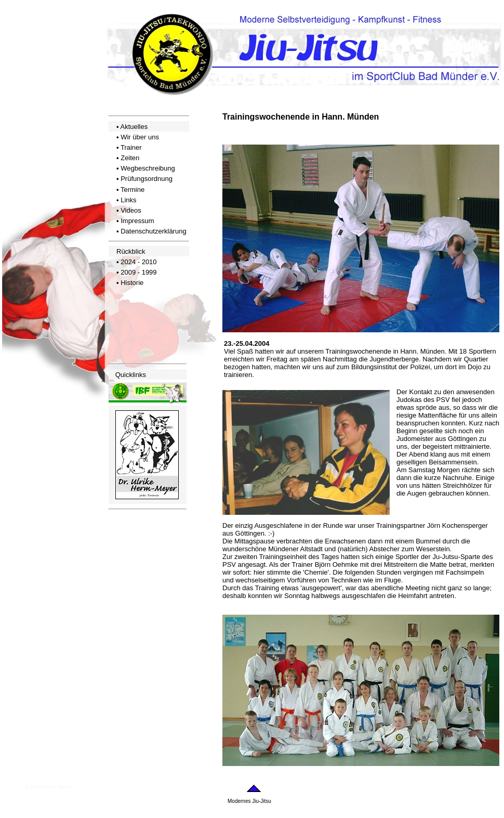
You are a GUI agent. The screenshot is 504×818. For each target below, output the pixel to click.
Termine (132, 190)
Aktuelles (134, 127)
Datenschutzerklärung (153, 231)
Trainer (131, 147)
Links (128, 200)
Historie (132, 283)
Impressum (137, 221)
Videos (131, 210)
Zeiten (130, 158)
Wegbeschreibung (148, 168)
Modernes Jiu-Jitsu (249, 801)
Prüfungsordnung (147, 179)
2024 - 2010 (138, 262)
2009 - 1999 (138, 272)
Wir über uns (140, 137)
